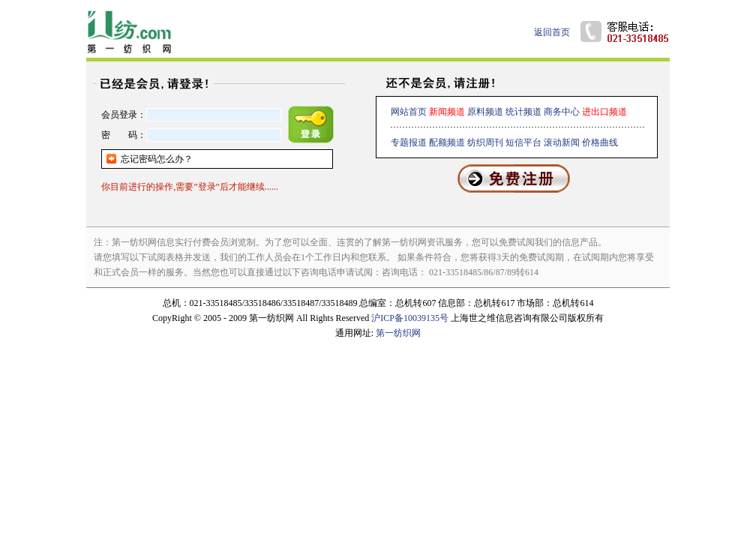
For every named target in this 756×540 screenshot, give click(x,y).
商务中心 (562, 112)
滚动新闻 (562, 142)
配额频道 (447, 142)
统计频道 (523, 112)
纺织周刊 (485, 142)
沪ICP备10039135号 (410, 318)
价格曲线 (600, 142)
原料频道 (485, 112)
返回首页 (552, 32)
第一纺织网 (398, 333)
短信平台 (523, 142)
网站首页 (409, 112)
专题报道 (409, 142)
